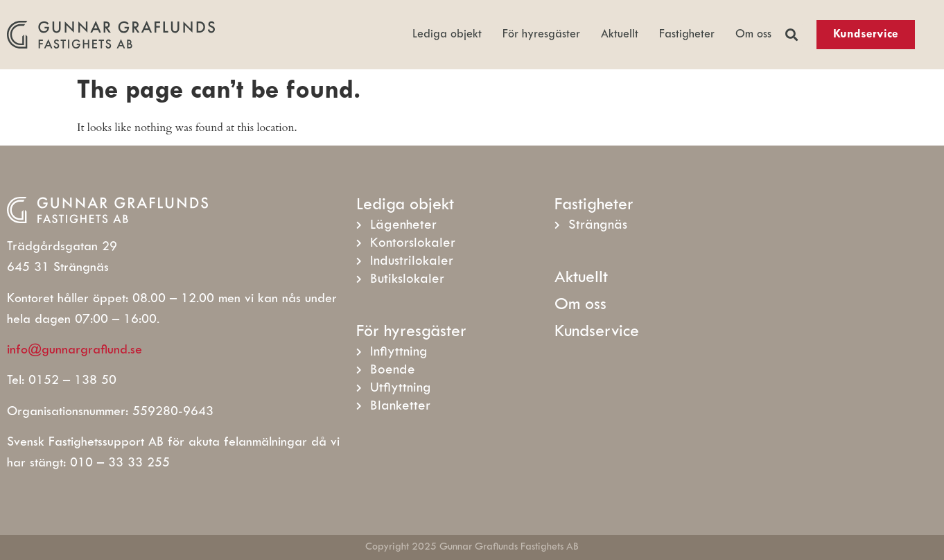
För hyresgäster (541, 35)
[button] (791, 35)
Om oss (753, 35)
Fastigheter (687, 35)
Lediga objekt (447, 35)
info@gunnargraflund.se (75, 350)
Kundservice (597, 332)
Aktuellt (620, 35)
